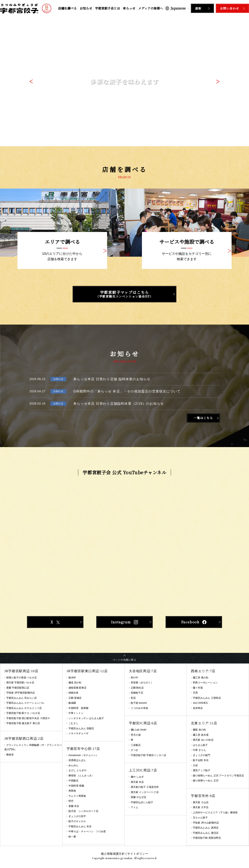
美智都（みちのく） (142, 683)
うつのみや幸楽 (139, 708)
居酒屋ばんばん (77, 760)
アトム (134, 807)
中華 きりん (199, 750)
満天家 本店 (137, 782)
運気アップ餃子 (201, 770)
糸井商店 (198, 708)
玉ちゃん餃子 (200, 818)
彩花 (133, 698)
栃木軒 (72, 678)
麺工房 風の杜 (201, 678)
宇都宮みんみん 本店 (80, 826)
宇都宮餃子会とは (107, 8)
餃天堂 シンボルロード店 (83, 811)
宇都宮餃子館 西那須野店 (207, 838)
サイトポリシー (138, 854)
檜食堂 (10, 755)
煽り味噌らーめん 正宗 (206, 781)
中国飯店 (73, 781)
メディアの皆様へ (151, 8)
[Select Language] (178, 8)
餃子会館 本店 (201, 760)
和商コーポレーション (205, 683)
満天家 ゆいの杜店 (203, 740)
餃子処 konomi (139, 703)
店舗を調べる (67, 8)
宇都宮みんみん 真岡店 (206, 828)
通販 (198, 8)
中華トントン (76, 713)
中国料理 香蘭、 (78, 786)
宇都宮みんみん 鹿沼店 (206, 833)
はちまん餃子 (200, 745)
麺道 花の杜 (75, 683)
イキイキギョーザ (78, 733)
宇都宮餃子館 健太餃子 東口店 (23, 723)
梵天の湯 (136, 735)
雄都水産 (73, 693)
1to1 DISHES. (201, 703)
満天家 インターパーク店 (145, 792)
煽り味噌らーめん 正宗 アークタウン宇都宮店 (218, 776)
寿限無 (72, 791)
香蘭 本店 (74, 806)
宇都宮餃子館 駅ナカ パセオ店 (23, 713)
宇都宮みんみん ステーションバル (25, 703)
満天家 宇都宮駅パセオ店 (20, 683)
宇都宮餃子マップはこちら (124, 294)
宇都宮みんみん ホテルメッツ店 (24, 708)
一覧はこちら (203, 418)
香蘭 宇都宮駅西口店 (18, 688)
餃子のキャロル (77, 821)
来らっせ (129, 8)
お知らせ (86, 8)
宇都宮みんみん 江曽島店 (207, 698)
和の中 (134, 678)
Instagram (124, 622)
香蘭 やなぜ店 (139, 797)
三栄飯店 (136, 745)
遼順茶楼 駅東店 (78, 688)
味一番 (72, 837)
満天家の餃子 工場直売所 (145, 787)
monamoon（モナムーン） (83, 755)
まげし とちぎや (78, 770)
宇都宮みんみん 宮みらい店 (21, 698)
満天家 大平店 (201, 807)
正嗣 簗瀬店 (75, 698)
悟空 (71, 801)
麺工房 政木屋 (201, 735)
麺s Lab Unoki (139, 730)
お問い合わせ (229, 8)
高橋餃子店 (137, 693)
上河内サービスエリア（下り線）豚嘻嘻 (215, 813)
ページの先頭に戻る (124, 660)
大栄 (195, 765)
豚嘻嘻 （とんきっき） (81, 776)
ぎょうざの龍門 (201, 755)
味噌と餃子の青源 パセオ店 (21, 678)
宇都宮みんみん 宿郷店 (81, 728)
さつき (134, 750)
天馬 (195, 693)
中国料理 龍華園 (78, 708)
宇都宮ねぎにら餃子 (142, 802)
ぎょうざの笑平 (77, 816)
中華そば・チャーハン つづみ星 (87, 831)
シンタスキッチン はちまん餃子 (86, 718)
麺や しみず (137, 777)
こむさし (73, 723)
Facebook (194, 622)
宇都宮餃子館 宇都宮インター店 (148, 755)
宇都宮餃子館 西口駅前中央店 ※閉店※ (28, 718)
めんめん (73, 765)
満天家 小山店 (201, 802)
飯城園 (72, 703)
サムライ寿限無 (77, 796)
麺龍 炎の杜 (199, 730)
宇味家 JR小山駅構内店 (206, 823)
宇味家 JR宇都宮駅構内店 (21, 693)
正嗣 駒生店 (137, 688)
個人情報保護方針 (113, 854)
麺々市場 (198, 688)
